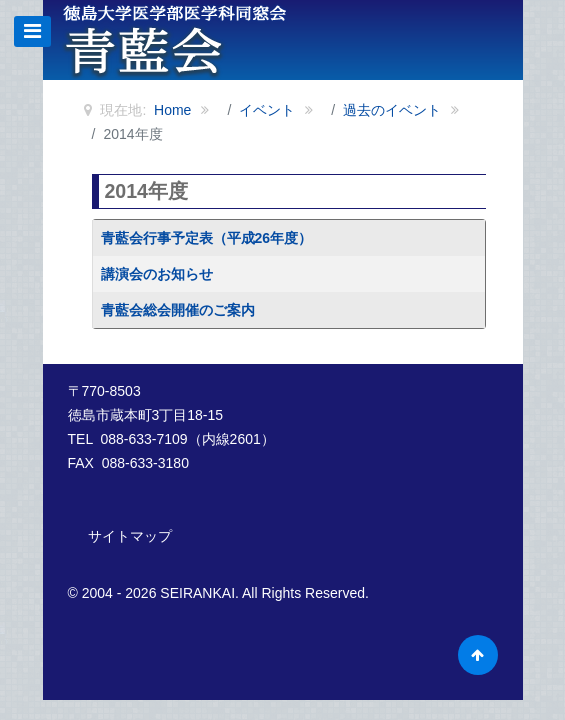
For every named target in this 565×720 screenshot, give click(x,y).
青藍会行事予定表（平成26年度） (207, 238)
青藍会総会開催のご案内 (178, 310)
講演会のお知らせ (157, 274)
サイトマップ (130, 536)
